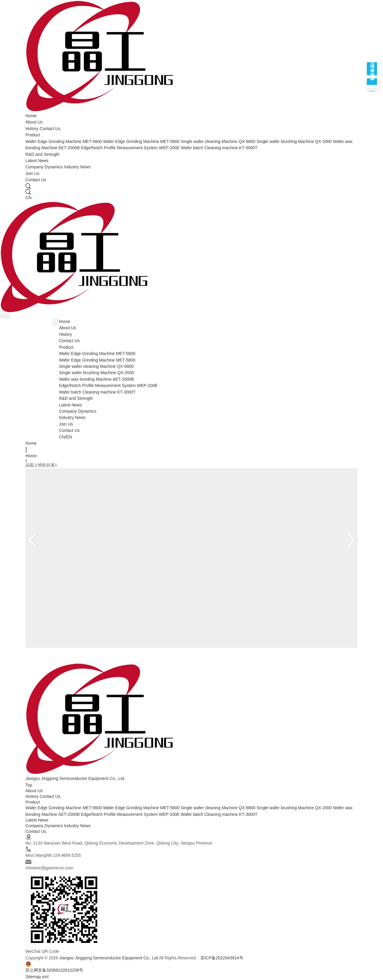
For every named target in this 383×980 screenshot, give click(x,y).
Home (31, 116)
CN (28, 198)
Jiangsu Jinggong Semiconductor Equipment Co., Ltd (109, 958)
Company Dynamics (44, 167)
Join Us (32, 173)
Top (29, 785)
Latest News (37, 161)
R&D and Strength (42, 154)
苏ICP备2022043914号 (222, 958)
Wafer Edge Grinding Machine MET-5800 (141, 141)
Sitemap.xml (37, 977)
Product (33, 135)
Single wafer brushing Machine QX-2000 (294, 141)
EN (69, 437)
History (32, 129)
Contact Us (50, 129)
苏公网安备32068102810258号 (54, 967)
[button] (351, 540)
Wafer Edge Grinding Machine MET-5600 (64, 141)
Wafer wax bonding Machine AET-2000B (96, 379)
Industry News (77, 167)
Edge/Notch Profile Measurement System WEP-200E (130, 148)
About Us (34, 122)
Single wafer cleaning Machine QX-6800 (218, 141)
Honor (31, 456)
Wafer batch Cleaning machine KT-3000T (219, 148)
